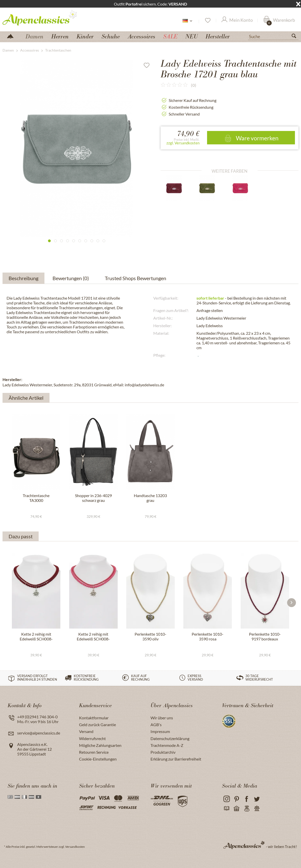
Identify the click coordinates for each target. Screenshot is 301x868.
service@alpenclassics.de (39, 733)
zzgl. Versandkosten (183, 143)
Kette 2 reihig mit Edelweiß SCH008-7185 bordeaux (36, 637)
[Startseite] (12, 36)
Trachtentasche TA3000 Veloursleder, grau (36, 498)
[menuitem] (273, 36)
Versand (86, 731)
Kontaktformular (94, 718)
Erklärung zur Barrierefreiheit (176, 759)
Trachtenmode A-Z (167, 745)
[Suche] (273, 36)
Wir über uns (162, 718)
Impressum (160, 731)
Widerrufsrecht (92, 738)
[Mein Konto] (237, 20)
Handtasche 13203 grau (150, 498)
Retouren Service (94, 752)
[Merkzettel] (207, 20)
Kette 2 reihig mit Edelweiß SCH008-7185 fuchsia (93, 637)
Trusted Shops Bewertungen (135, 278)
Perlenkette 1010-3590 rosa (208, 636)
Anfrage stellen (210, 310)
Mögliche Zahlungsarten (100, 745)
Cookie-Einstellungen (98, 759)
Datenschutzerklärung (170, 738)
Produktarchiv (163, 752)
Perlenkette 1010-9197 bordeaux (265, 636)
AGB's (156, 725)
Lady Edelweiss (210, 326)
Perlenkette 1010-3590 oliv (150, 636)
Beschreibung (23, 278)
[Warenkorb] (279, 20)
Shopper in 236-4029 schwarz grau (93, 498)
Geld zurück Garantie (97, 725)
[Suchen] (296, 37)
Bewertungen (72, 278)
